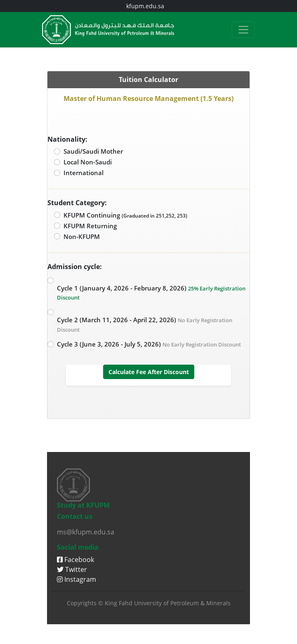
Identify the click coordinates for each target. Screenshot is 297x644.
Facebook (75, 560)
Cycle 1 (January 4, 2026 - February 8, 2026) (151, 293)
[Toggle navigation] (243, 30)
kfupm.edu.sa (145, 6)
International (84, 173)
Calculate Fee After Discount (149, 372)
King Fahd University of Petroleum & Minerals (168, 603)
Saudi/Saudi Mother (93, 151)
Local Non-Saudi (88, 162)
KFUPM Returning (90, 226)
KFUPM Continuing (125, 215)
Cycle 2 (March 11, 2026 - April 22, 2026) (145, 324)
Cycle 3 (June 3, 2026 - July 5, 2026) (149, 344)
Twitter (72, 569)
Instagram (77, 579)
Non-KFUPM (82, 237)
